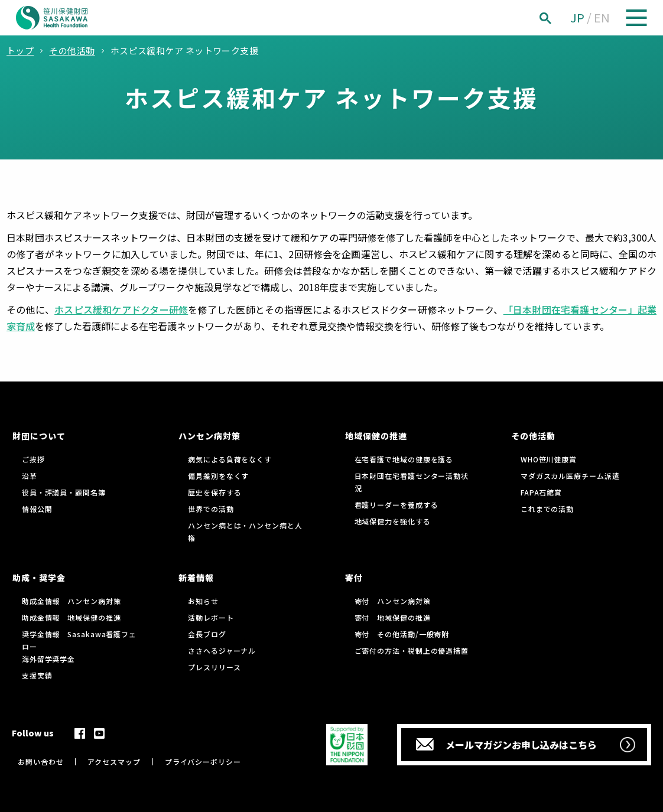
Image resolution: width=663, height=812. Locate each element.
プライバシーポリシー (203, 762)
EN (602, 17)
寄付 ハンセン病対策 (393, 601)
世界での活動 (211, 509)
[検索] (558, 18)
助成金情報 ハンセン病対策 (71, 601)
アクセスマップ (114, 762)
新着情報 (196, 578)
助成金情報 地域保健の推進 (71, 617)
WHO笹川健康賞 (549, 459)
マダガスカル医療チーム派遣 (570, 476)
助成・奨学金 (39, 578)
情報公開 (37, 509)
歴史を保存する (214, 492)
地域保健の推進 (376, 436)
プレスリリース (214, 667)
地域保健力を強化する (393, 521)
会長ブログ (207, 634)
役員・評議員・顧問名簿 (64, 492)
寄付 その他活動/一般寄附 (402, 634)
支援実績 (37, 675)
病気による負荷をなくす (230, 459)
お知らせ (203, 601)
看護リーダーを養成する (396, 505)
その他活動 (533, 436)
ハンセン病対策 (209, 436)
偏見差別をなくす (218, 476)
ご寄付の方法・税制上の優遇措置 (412, 650)
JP (577, 17)
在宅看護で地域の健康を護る (404, 459)
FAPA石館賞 (541, 492)
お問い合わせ (40, 762)
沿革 (30, 476)
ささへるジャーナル (222, 650)
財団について (39, 436)
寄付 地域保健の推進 (393, 617)
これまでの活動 (547, 509)
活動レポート (211, 617)
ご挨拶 (33, 459)
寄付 (354, 578)
